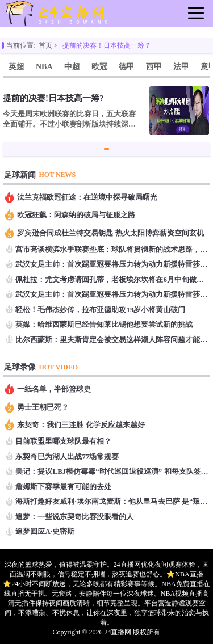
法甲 (181, 67)
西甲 (154, 67)
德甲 (127, 67)
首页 (45, 45)
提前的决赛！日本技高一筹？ (107, 45)
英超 (16, 67)
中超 (72, 67)
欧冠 (99, 67)
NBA (44, 67)
